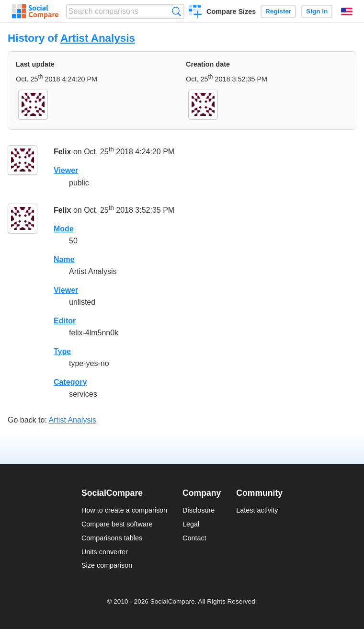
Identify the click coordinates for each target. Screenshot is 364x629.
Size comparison (107, 565)
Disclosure (199, 510)
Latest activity (257, 510)
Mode (64, 229)
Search (176, 11)
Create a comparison (195, 12)
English (347, 11)
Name (64, 259)
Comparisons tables (112, 538)
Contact (194, 538)
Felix (62, 152)
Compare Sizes (231, 11)
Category (70, 382)
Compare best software (117, 524)
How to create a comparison (124, 510)
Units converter (105, 552)
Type (62, 351)
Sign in (317, 11)
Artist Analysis (98, 38)
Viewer (66, 170)
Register (278, 11)
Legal (191, 524)
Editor (65, 321)
